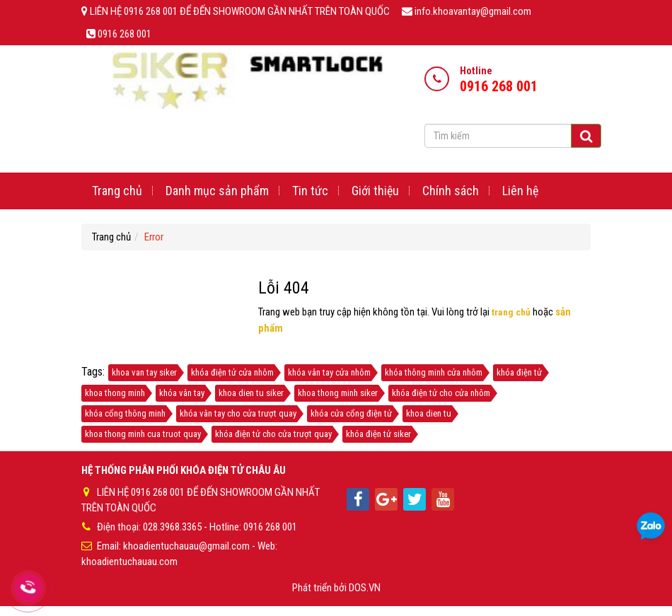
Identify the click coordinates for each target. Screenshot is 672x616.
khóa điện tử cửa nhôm (232, 372)
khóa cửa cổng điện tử (351, 413)
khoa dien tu (429, 413)
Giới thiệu (375, 191)
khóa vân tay (182, 393)
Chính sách (451, 191)
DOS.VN (365, 584)
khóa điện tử (519, 372)
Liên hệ (520, 191)
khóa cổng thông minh (125, 413)
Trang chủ (117, 191)
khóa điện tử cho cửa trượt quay (273, 434)
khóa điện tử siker (378, 434)
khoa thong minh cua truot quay (143, 434)
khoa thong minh (115, 393)
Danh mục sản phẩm (217, 191)
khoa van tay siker (144, 372)
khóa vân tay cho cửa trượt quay (238, 413)
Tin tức (310, 191)
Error (154, 237)
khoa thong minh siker (338, 393)
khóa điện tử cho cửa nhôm (441, 393)
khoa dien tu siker (251, 393)
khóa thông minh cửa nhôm (434, 372)
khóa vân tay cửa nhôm (329, 372)
